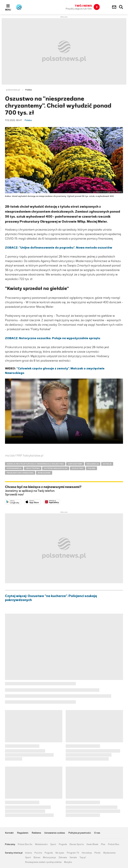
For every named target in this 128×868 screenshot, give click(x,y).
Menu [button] (8, 10)
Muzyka (68, 862)
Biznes (37, 858)
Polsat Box (114, 844)
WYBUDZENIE (44, 473)
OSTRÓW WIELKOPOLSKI (56, 468)
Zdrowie (63, 858)
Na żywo (60, 853)
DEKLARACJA (93, 464)
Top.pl (83, 858)
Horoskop (87, 853)
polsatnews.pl (13, 90)
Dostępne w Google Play (21, 502)
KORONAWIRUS (14, 468)
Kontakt (9, 833)
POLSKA (91, 468)
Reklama (36, 833)
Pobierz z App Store (40, 502)
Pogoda (63, 844)
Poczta (38, 853)
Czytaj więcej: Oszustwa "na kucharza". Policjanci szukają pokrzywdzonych (51, 598)
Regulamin (23, 833)
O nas (97, 833)
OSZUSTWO (78, 468)
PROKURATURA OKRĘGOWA (20, 473)
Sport (53, 844)
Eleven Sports (77, 844)
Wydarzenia (109, 853)
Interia (28, 853)
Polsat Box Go (25, 844)
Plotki (97, 853)
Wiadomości (41, 844)
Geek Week (92, 844)
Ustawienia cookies (55, 833)
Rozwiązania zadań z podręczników (43, 862)
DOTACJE (107, 464)
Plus (103, 844)
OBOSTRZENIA (33, 468)
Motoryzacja (49, 858)
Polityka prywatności (80, 833)
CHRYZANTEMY (75, 464)
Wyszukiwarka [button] (121, 7)
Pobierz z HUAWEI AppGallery (60, 502)
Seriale (73, 858)
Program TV (73, 853)
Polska (29, 90)
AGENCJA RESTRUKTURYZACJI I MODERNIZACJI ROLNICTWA (35, 464)
